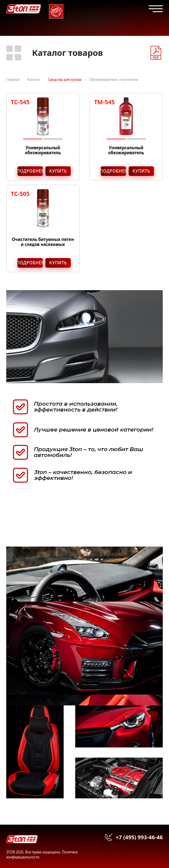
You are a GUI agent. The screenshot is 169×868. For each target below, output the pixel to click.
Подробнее (30, 171)
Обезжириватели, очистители (114, 79)
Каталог (34, 79)
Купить (58, 171)
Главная (13, 79)
